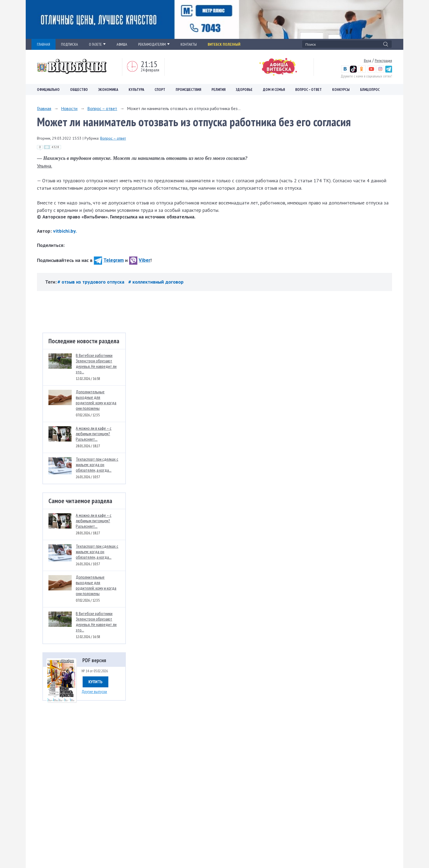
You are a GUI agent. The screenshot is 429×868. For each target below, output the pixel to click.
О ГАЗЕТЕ (97, 44)
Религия (218, 90)
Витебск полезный (224, 44)
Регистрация (383, 60)
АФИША (122, 44)
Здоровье (244, 90)
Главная (44, 108)
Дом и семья (274, 90)
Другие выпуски (94, 691)
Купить (95, 682)
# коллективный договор (156, 282)
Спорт (160, 90)
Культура (136, 90)
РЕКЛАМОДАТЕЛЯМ (154, 44)
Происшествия (188, 90)
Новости (69, 108)
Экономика (108, 90)
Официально (48, 90)
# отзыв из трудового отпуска (92, 282)
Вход (368, 60)
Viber (140, 260)
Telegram (109, 260)
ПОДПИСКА (69, 44)
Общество (79, 90)
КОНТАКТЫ (189, 44)
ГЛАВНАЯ (44, 44)
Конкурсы (341, 90)
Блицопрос (370, 90)
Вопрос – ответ (308, 90)
